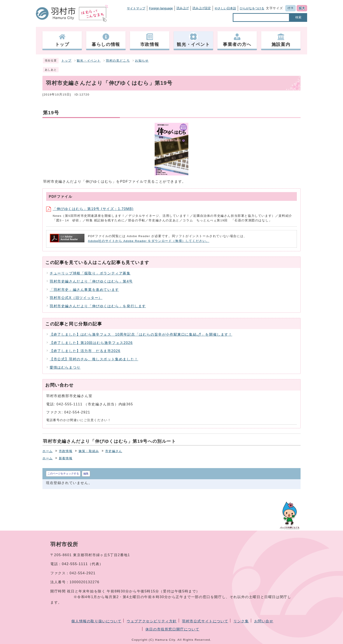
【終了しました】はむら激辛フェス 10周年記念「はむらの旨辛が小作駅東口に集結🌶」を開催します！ (141, 334)
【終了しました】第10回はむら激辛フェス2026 (91, 343)
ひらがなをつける (252, 8)
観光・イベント (89, 61)
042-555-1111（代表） (83, 564)
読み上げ (183, 8)
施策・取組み (89, 451)
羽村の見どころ (118, 61)
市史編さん (114, 451)
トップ (66, 61)
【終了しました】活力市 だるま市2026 (85, 351)
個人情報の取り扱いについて (96, 621)
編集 (86, 474)
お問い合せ (264, 621)
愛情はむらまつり (65, 367)
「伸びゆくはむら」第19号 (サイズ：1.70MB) (90, 209)
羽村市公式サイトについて (205, 621)
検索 (298, 17)
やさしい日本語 (225, 8)
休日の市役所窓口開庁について (172, 629)
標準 (290, 8)
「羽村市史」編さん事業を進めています (84, 290)
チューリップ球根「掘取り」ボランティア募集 (90, 273)
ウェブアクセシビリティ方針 (152, 621)
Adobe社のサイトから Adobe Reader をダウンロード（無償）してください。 (149, 241)
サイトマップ (136, 8)
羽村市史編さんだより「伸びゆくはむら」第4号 (91, 281)
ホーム (48, 451)
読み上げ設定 (202, 8)
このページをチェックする (63, 474)
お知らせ (142, 61)
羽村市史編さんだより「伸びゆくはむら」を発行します (98, 306)
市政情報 (66, 451)
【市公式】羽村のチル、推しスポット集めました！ (94, 359)
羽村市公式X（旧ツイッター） (76, 298)
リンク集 (241, 621)
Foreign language (161, 8)
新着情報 (66, 458)
